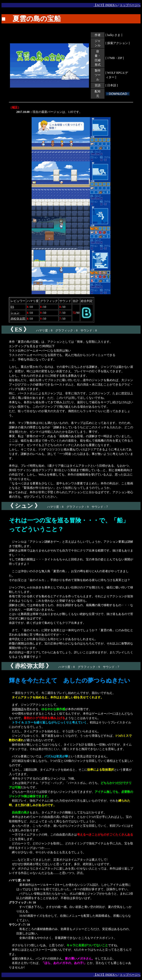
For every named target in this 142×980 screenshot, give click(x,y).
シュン (15, 313)
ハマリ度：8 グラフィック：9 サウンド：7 (55, 507)
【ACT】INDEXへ (106, 5)
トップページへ (130, 5)
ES (12, 307)
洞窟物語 (18, 709)
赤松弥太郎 (18, 319)
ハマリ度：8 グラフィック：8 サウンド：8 (49, 330)
